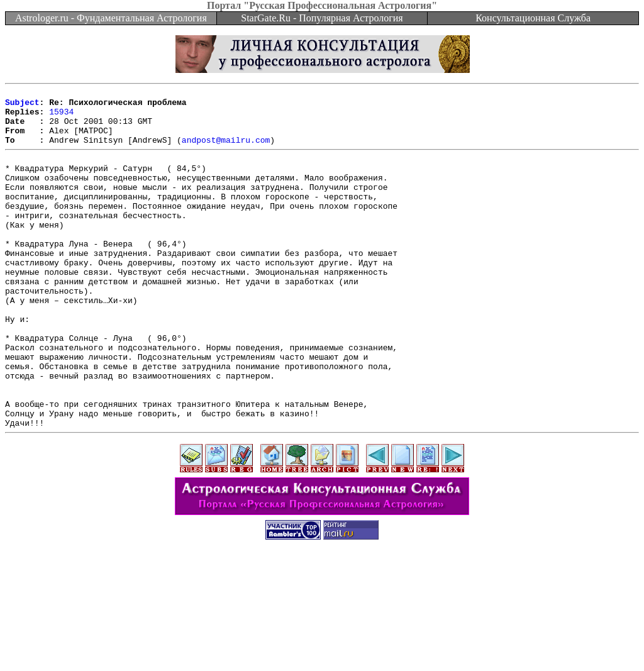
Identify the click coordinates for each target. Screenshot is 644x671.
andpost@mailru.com (226, 151)
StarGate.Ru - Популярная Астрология (322, 18)
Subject (22, 106)
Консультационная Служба (533, 18)
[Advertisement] (322, 643)
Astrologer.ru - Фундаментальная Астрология (111, 18)
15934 (61, 117)
